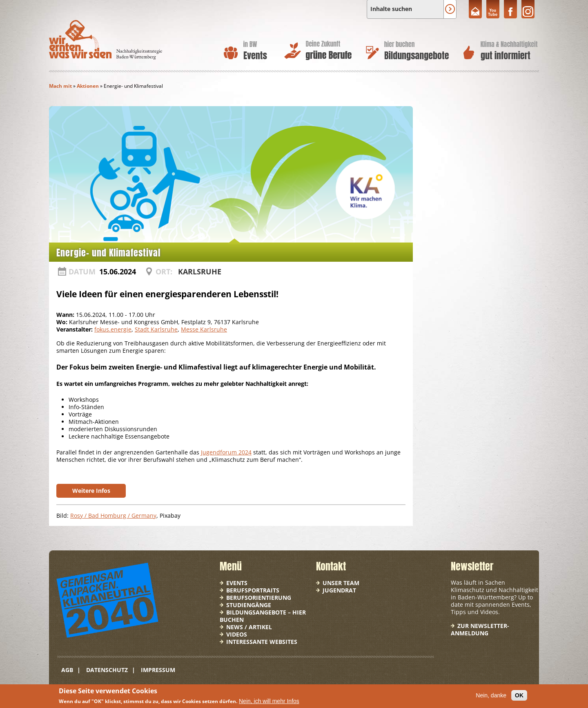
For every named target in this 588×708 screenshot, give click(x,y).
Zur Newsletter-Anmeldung (480, 629)
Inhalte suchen (391, 9)
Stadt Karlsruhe (156, 329)
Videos (237, 634)
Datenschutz (107, 670)
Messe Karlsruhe (204, 329)
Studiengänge (249, 605)
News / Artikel (249, 627)
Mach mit (60, 86)
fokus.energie (113, 329)
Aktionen (88, 86)
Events (237, 583)
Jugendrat (339, 590)
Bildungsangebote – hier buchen (263, 616)
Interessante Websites (262, 642)
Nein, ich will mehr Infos (269, 701)
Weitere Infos (91, 491)
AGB (67, 670)
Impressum (158, 670)
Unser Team (341, 583)
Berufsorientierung (259, 598)
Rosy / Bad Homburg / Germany (113, 515)
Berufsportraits (253, 590)
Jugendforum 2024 (226, 452)
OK (519, 695)
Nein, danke (491, 695)
